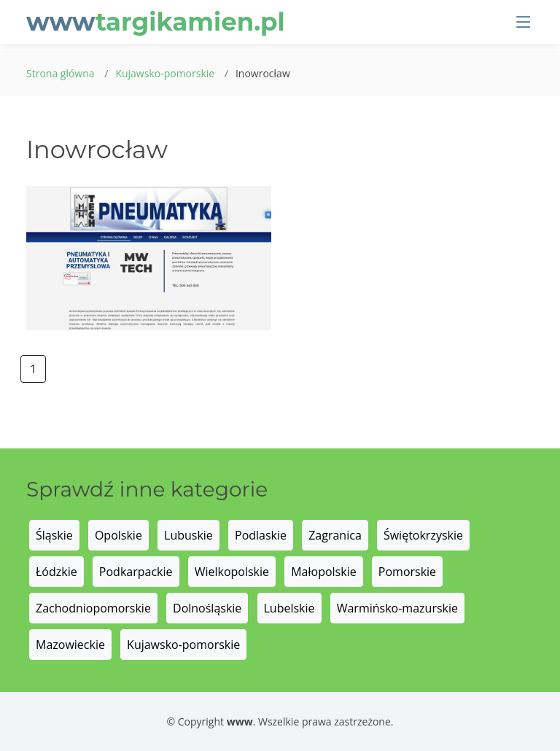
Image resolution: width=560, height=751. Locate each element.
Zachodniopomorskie (93, 608)
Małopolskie (323, 572)
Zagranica (335, 535)
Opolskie (118, 535)
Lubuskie (188, 535)
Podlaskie (261, 535)
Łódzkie (57, 572)
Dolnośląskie (207, 608)
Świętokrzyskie (423, 535)
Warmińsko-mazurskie (397, 608)
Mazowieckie (70, 645)
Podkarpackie (136, 572)
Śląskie (54, 535)
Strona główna (61, 73)
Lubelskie (289, 608)
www (156, 22)
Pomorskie (407, 572)
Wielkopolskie (232, 572)
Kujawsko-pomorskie (165, 73)
